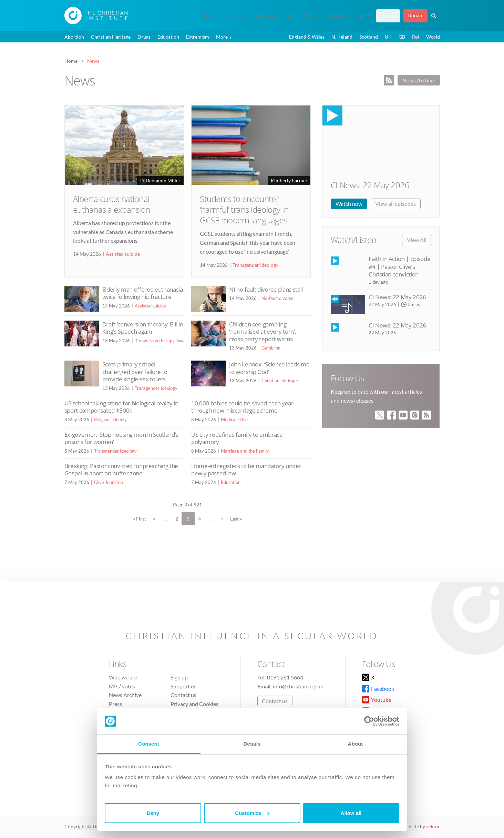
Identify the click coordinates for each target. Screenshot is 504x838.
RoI (416, 37)
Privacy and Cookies (194, 704)
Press (115, 704)
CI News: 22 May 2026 (370, 185)
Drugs (144, 37)
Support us (183, 686)
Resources (336, 16)
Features (234, 16)
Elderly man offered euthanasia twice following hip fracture (143, 293)
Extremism (198, 37)
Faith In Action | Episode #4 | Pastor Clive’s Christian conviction (399, 266)
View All (417, 240)
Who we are (123, 677)
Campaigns (263, 16)
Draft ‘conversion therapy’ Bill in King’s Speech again (143, 328)
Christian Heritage (111, 37)
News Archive (419, 80)
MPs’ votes (122, 686)
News (210, 16)
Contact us (183, 695)
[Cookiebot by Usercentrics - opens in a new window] (369, 721)
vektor (433, 826)
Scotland (369, 37)
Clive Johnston (109, 482)
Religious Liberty (110, 420)
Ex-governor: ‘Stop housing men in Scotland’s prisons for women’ (121, 438)
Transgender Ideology (255, 265)
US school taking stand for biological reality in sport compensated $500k (121, 407)
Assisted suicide (123, 254)
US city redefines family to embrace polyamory (237, 438)
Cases (289, 16)
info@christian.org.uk (298, 686)
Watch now (349, 204)
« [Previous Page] (154, 519)
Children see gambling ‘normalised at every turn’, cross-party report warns (263, 332)
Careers (364, 16)
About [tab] (356, 744)
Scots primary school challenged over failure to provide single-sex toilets (135, 372)
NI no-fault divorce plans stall (266, 289)
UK (388, 37)
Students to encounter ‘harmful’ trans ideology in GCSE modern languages (244, 209)
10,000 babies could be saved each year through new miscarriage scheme (242, 407)
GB (402, 37)
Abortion (74, 37)
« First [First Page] (140, 519)
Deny (153, 813)
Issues (310, 16)
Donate (415, 16)
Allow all (351, 813)
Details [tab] (252, 744)
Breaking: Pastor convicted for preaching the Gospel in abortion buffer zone (121, 470)
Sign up (388, 16)
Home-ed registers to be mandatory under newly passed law (246, 470)
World (433, 37)
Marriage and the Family (245, 451)
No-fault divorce (277, 298)
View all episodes (395, 204)
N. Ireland (342, 37)
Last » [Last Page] (236, 519)
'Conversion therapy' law (159, 341)
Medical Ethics (235, 420)
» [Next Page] (222, 519)
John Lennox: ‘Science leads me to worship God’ (269, 368)
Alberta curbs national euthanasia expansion (112, 204)
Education (168, 37)
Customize (252, 813)
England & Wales (307, 37)
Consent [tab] (149, 744)
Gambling (271, 348)
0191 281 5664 (285, 677)
